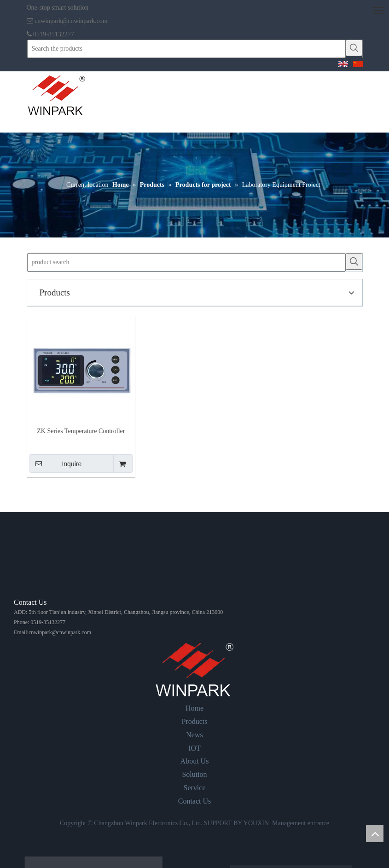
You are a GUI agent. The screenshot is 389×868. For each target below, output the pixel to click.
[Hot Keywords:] (354, 48)
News (194, 735)
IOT (194, 748)
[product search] (186, 262)
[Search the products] (186, 49)
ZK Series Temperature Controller (81, 431)
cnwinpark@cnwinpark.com (71, 21)
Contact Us (195, 801)
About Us (195, 761)
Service (195, 788)
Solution (194, 774)
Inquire (56, 463)
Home (194, 708)
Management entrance (301, 823)
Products (195, 721)
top (375, 833)
